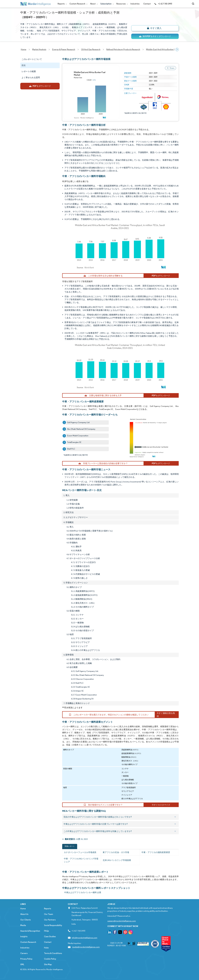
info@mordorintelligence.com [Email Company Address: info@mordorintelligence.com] (84, 938)
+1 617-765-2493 (163, 4)
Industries (135, 4)
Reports (62, 4)
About (93, 4)
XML (22, 964)
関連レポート (70, 846)
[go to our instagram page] (131, 933)
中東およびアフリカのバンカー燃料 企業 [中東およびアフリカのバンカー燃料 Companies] (83, 892)
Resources (122, 4)
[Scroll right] (177, 50)
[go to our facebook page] (115, 933)
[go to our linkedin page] (110, 933)
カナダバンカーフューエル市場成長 (80, 852)
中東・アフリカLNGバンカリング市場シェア (81, 860)
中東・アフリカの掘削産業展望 (156, 852)
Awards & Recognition (30, 931)
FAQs (46, 931)
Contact (147, 4)
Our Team (49, 914)
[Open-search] (193, 4)
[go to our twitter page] (120, 933)
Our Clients (26, 920)
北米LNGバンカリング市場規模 (117, 860)
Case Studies (50, 937)
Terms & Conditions (53, 953)
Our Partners (50, 920)
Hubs (46, 948)
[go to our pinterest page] (125, 933)
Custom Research (78, 4)
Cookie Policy (50, 959)
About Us (24, 914)
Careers (24, 953)
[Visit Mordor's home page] (36, 4)
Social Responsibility (53, 925)
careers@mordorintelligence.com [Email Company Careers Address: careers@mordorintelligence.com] (122, 921)
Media (23, 925)
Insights (24, 937)
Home (23, 909)
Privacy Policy (26, 959)
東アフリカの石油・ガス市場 (116, 852)
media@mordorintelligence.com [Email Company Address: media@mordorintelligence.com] (86, 947)
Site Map (48, 964)
